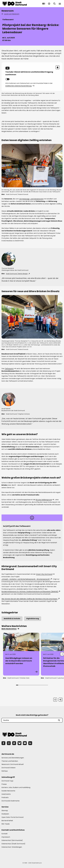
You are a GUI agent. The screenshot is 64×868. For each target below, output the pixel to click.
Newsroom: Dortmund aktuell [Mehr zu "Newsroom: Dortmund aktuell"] (13, 764)
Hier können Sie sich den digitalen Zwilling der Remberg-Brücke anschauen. (30, 599)
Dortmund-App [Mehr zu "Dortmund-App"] (7, 781)
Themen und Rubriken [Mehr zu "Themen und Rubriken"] (10, 761)
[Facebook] (3, 743)
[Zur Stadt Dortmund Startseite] (15, 4)
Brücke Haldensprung (45, 500)
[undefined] (62, 654)
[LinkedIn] (30, 743)
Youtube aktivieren (8, 79)
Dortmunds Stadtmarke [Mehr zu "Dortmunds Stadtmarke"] (11, 801)
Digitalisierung (33, 619)
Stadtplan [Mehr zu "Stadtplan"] (5, 814)
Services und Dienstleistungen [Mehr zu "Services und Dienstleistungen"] (13, 758)
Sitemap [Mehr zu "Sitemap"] (5, 811)
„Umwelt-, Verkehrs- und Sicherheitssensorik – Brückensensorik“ (27, 579)
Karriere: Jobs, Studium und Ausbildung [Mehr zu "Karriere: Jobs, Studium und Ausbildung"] (16, 787)
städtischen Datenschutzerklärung (20, 86)
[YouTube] (25, 743)
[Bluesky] (19, 743)
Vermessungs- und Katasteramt (32, 199)
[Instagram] (9, 743)
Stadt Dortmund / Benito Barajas (18, 274)
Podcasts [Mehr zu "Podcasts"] (5, 797)
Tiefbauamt (10, 369)
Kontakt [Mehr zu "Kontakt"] (5, 834)
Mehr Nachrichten (10, 629)
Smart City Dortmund (45, 574)
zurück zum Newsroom (11, 14)
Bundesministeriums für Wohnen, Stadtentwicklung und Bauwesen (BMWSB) (31, 592)
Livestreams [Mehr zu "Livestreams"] (6, 794)
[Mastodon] (14, 743)
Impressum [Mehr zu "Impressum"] (6, 837)
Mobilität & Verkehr (12, 619)
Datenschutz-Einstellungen (12, 847)
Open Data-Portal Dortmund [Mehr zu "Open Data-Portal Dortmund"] (12, 817)
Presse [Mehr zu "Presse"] (4, 784)
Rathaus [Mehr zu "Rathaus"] (5, 771)
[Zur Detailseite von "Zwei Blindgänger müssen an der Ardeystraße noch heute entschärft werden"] (21, 654)
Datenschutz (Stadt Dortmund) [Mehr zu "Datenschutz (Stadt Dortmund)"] (13, 844)
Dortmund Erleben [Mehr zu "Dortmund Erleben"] (9, 768)
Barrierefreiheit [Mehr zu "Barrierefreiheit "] (7, 821)
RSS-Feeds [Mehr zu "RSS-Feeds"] (6, 824)
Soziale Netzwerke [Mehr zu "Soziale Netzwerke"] (8, 791)
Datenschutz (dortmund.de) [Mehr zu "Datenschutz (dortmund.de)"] (12, 840)
